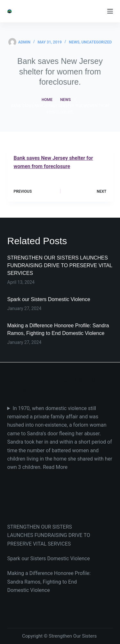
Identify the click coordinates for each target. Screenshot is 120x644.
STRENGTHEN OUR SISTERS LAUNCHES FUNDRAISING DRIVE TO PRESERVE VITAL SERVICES (60, 265)
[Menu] (110, 11)
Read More (55, 467)
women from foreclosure (42, 166)
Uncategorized (96, 42)
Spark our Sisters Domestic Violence (49, 299)
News (74, 42)
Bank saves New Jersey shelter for (53, 158)
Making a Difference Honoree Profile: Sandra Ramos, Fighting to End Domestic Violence (49, 582)
